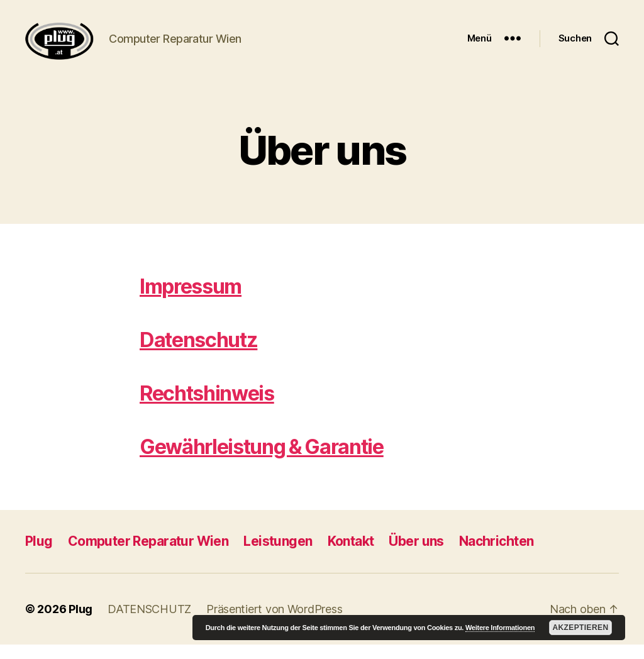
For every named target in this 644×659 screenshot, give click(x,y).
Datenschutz (198, 354)
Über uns (416, 556)
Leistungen (278, 556)
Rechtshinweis (207, 408)
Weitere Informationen (500, 628)
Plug (39, 556)
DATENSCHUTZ (149, 623)
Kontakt (351, 556)
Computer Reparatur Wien (148, 556)
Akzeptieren (580, 628)
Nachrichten (497, 556)
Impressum (191, 301)
